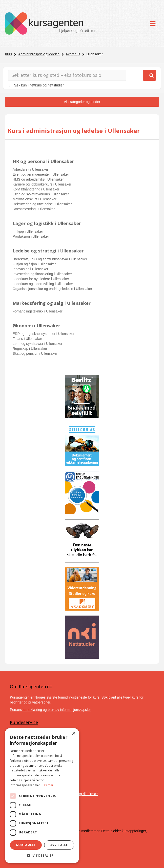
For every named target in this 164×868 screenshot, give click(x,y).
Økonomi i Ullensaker (36, 326)
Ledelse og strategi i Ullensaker (48, 251)
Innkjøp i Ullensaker (28, 231)
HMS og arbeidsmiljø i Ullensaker (38, 179)
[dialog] (42, 796)
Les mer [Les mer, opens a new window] (48, 785)
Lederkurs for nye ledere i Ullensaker (41, 279)
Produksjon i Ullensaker (31, 236)
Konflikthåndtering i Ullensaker (36, 189)
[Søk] (67, 75)
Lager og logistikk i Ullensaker (47, 223)
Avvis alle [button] (59, 845)
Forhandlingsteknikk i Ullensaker (38, 311)
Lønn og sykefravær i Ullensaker (38, 344)
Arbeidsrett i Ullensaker (31, 169)
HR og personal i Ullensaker (43, 161)
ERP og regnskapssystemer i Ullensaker (43, 334)
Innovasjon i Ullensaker (31, 269)
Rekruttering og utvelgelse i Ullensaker (42, 204)
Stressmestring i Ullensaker (34, 209)
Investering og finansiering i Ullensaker (42, 274)
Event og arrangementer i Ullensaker (41, 174)
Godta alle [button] (26, 845)
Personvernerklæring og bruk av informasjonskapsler (50, 710)
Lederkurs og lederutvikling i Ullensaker (43, 284)
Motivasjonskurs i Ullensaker (34, 199)
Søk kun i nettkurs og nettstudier (39, 85)
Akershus (73, 54)
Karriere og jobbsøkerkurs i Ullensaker (42, 184)
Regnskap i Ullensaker (30, 349)
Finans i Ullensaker (27, 339)
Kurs (9, 54)
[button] (42, 856)
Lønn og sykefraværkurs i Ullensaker (41, 194)
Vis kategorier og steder (82, 102)
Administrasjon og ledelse (39, 54)
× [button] (73, 734)
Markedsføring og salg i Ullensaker (52, 303)
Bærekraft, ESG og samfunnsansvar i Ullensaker (50, 259)
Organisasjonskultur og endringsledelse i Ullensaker (52, 289)
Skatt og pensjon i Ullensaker (35, 353)
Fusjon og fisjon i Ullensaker (34, 264)
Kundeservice (24, 722)
